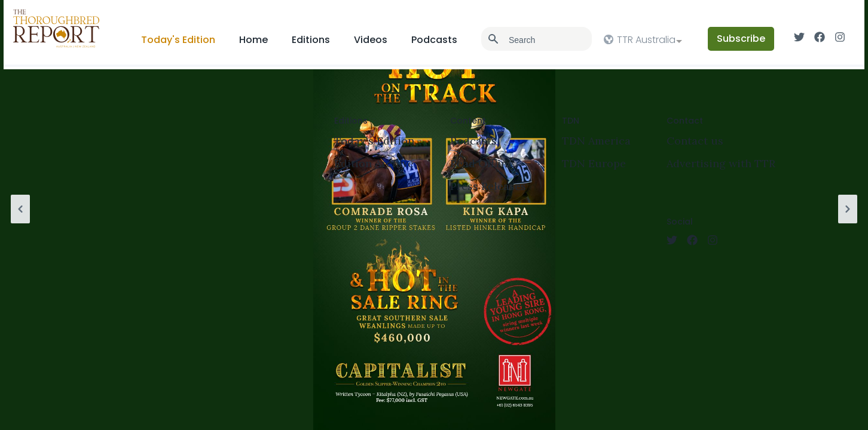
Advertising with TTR (721, 163)
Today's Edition (178, 40)
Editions (311, 40)
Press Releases (488, 186)
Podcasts (434, 40)
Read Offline (482, 163)
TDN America (596, 141)
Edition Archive (374, 163)
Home (253, 40)
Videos (371, 40)
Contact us (695, 141)
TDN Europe (594, 163)
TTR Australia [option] (646, 40)
